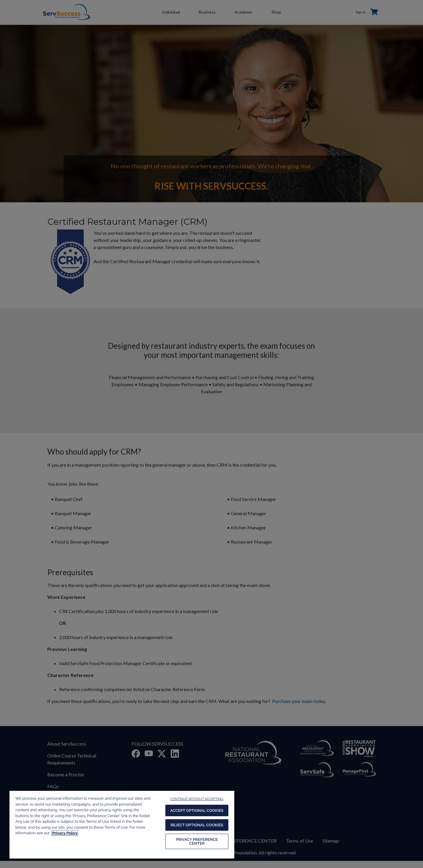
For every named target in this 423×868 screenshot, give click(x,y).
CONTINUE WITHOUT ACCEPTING (197, 799)
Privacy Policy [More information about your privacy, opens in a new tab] (65, 833)
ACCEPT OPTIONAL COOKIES (197, 810)
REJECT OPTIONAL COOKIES (197, 825)
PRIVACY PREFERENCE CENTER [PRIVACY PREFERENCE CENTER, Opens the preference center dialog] (197, 841)
